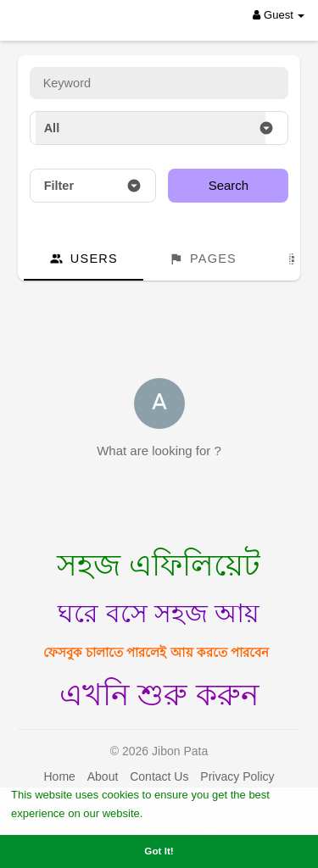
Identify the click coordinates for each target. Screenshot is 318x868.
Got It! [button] (159, 851)
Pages (203, 259)
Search (229, 185)
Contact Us (159, 776)
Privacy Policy (237, 776)
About (103, 776)
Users (84, 259)
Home (59, 776)
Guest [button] (279, 15)
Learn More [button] (176, 812)
